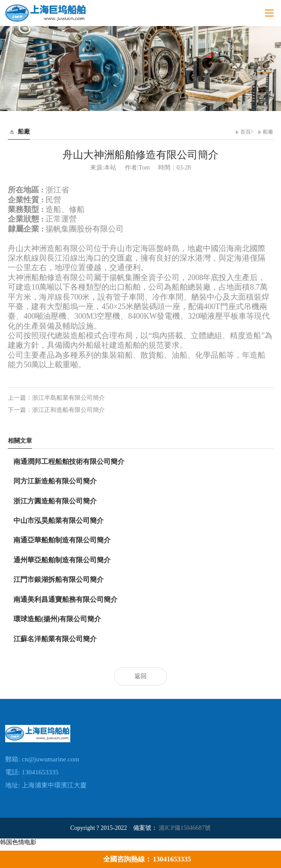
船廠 (268, 132)
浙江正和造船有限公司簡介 (69, 410)
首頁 (245, 132)
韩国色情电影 (18, 842)
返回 (140, 676)
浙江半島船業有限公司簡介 (69, 398)
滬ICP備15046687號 (185, 828)
